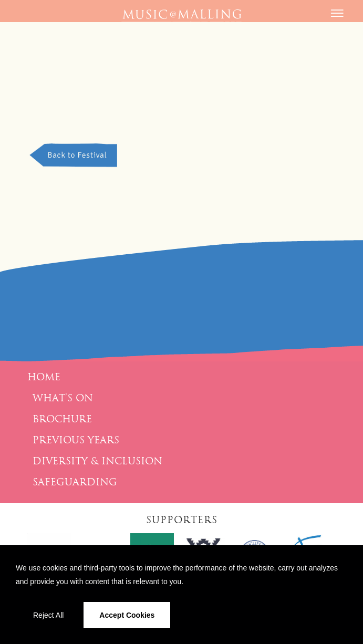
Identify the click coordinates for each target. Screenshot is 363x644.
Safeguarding (75, 482)
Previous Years (76, 440)
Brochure (62, 419)
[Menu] (336, 18)
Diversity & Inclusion (97, 461)
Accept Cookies (127, 615)
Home (44, 377)
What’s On (63, 398)
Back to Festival (75, 155)
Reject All (48, 615)
